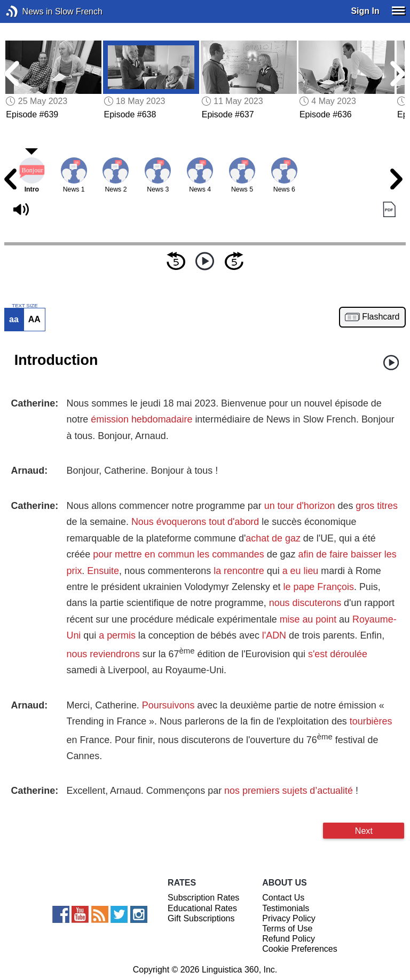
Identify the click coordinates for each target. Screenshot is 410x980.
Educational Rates (202, 908)
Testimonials (286, 908)
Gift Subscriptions (201, 918)
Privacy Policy (289, 918)
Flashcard (381, 317)
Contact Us (283, 898)
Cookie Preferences (300, 949)
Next (364, 831)
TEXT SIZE (25, 306)
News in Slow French (28, 11)
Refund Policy (289, 939)
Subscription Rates (203, 898)
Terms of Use (287, 929)
